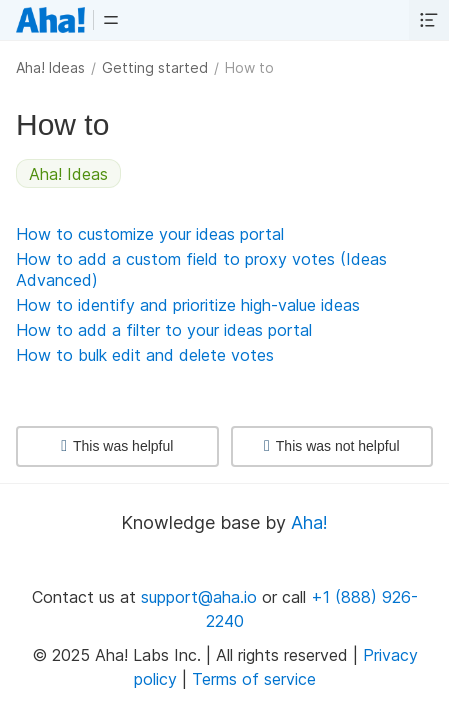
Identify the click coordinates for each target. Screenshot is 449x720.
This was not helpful (332, 446)
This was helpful (117, 446)
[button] (111, 20)
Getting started (155, 67)
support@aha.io (199, 597)
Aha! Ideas (50, 67)
